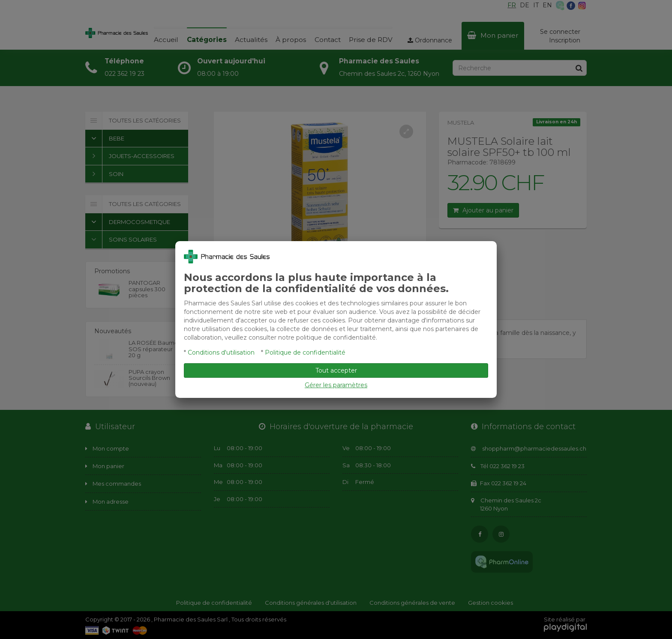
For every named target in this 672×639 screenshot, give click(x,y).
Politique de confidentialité (305, 352)
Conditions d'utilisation (221, 352)
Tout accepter (336, 370)
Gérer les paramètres (336, 385)
